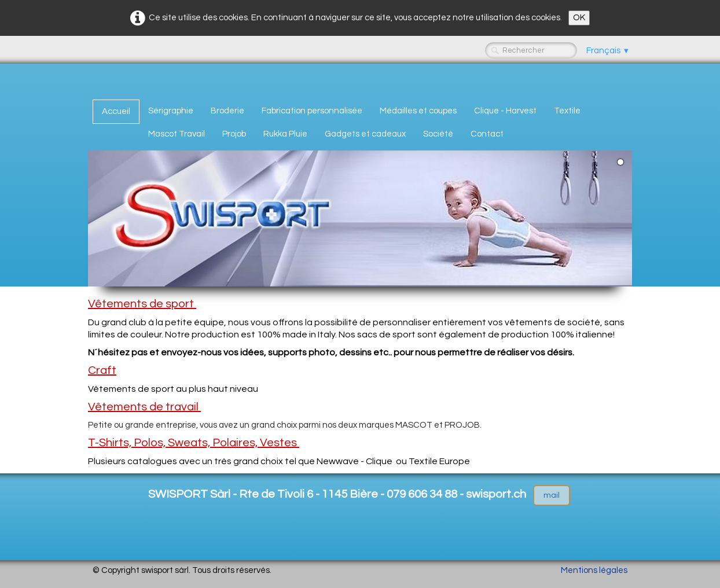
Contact (487, 134)
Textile (567, 111)
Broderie (227, 111)
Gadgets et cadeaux (365, 134)
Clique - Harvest (505, 111)
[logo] (97, 79)
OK (579, 18)
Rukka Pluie (285, 134)
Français (608, 51)
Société (438, 134)
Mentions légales (594, 570)
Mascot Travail (177, 134)
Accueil (116, 111)
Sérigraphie (171, 111)
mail (552, 495)
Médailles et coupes (418, 111)
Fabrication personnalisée (312, 111)
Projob (234, 134)
